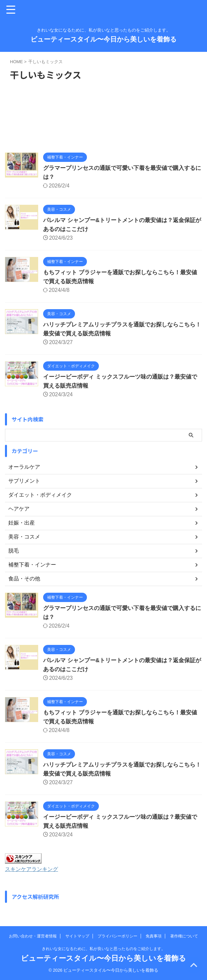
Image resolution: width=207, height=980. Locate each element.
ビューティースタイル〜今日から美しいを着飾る (103, 39)
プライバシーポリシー (117, 936)
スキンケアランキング (35, 869)
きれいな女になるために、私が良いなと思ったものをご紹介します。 (103, 949)
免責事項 (154, 936)
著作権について (184, 936)
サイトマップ (77, 936)
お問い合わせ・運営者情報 (33, 936)
